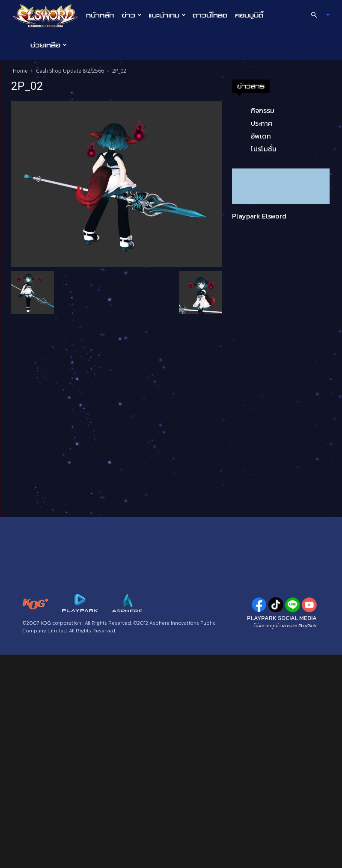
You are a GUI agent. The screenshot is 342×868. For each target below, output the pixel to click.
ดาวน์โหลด (210, 15)
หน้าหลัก (100, 15)
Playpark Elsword (259, 216)
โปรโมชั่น (264, 149)
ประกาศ (262, 123)
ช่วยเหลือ (49, 45)
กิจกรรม (263, 110)
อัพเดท (261, 136)
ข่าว (132, 15)
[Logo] (48, 15)
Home (20, 71)
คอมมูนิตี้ (249, 15)
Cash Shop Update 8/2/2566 (70, 71)
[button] (316, 15)
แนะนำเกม (167, 15)
